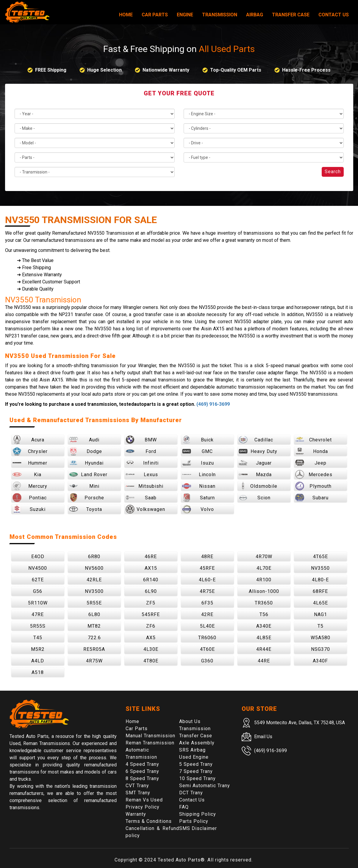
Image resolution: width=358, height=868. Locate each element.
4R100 (264, 580)
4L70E (264, 568)
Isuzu (198, 463)
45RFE (207, 568)
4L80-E (320, 580)
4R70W (264, 557)
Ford (141, 451)
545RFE (151, 614)
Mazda (255, 474)
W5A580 (321, 638)
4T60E (207, 649)
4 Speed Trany (142, 764)
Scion (255, 498)
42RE (207, 614)
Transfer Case (291, 15)
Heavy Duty (258, 451)
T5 (321, 626)
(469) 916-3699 (213, 404)
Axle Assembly (197, 743)
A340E (264, 626)
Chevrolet (314, 440)
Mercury (30, 486)
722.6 (94, 638)
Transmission (220, 15)
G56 (38, 591)
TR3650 (264, 603)
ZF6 (151, 626)
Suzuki (29, 509)
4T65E (321, 557)
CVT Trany (137, 786)
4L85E (264, 638)
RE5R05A (94, 649)
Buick (198, 440)
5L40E (207, 626)
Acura (28, 440)
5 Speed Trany (196, 764)
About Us (190, 721)
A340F (320, 661)
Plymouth (313, 486)
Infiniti (142, 463)
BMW (141, 440)
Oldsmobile (258, 486)
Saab (141, 498)
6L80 (94, 614)
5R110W (38, 603)
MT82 (94, 626)
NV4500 (38, 568)
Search (333, 172)
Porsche (87, 498)
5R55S (38, 626)
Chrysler (30, 451)
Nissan (199, 486)
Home (126, 15)
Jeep (311, 463)
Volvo (198, 509)
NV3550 (320, 568)
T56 (264, 614)
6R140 (151, 580)
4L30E (151, 649)
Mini (84, 486)
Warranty (136, 814)
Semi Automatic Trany (205, 786)
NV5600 (94, 568)
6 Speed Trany (142, 771)
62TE (38, 580)
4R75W (94, 661)
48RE (207, 557)
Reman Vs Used (144, 800)
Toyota (86, 509)
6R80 (94, 557)
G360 (207, 661)
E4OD (38, 557)
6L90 (151, 591)
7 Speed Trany (196, 771)
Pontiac (30, 498)
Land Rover (88, 474)
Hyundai (86, 463)
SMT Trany (138, 793)
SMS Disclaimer (198, 828)
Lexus (142, 474)
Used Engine (194, 757)
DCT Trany (191, 793)
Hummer (30, 463)
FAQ (184, 807)
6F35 (207, 603)
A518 (38, 672)
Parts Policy (194, 821)
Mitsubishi (144, 486)
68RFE (320, 591)
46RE (151, 557)
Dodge (86, 451)
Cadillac (256, 440)
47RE (38, 614)
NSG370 (321, 649)
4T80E (151, 661)
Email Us (263, 737)
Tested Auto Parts (179, 860)
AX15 (151, 568)
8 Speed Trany (142, 778)
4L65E (321, 603)
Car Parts (155, 15)
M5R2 (38, 649)
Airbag (255, 15)
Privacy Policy (143, 807)
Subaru (312, 498)
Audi (84, 440)
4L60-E (207, 580)
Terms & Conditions (149, 821)
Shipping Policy (198, 814)
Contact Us (334, 15)
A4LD (38, 661)
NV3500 (94, 591)
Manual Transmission (150, 736)
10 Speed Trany (197, 778)
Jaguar (255, 463)
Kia (27, 474)
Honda (312, 451)
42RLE (94, 580)
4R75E (207, 591)
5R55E (94, 603)
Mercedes (314, 474)
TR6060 (207, 638)
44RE (264, 661)
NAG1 (321, 614)
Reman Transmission (150, 743)
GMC (198, 451)
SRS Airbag (192, 750)
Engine (185, 15)
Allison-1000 (264, 591)
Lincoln (199, 474)
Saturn (198, 498)
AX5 (151, 638)
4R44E (264, 649)
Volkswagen (145, 509)
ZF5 (151, 603)
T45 (38, 638)
